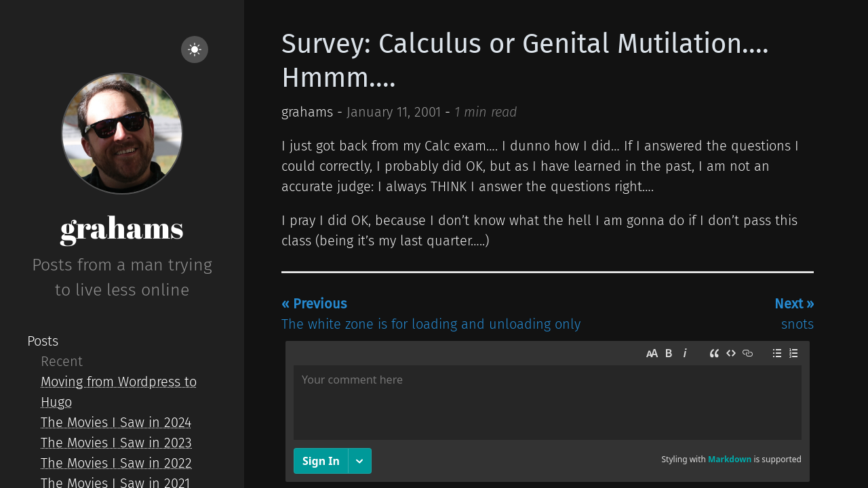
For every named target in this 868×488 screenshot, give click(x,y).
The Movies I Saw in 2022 (116, 463)
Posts (43, 341)
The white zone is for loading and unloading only (431, 314)
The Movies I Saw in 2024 (116, 422)
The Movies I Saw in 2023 (116, 443)
